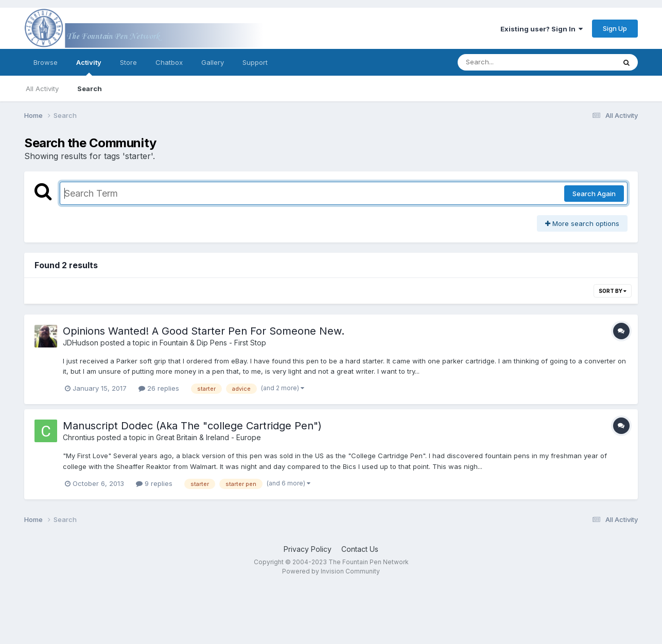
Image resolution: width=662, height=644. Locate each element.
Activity (89, 67)
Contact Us (360, 549)
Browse (46, 62)
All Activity (42, 89)
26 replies (159, 388)
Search (90, 89)
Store (128, 62)
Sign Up (615, 28)
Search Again (594, 194)
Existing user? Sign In (542, 29)
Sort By (613, 291)
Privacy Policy (308, 549)
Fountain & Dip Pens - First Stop (213, 343)
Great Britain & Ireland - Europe (208, 437)
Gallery (213, 62)
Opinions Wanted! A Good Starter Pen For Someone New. (204, 331)
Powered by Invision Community (331, 571)
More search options (582, 223)
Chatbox (169, 62)
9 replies (154, 483)
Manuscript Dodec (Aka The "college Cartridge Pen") (192, 426)
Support (255, 62)
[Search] (508, 62)
